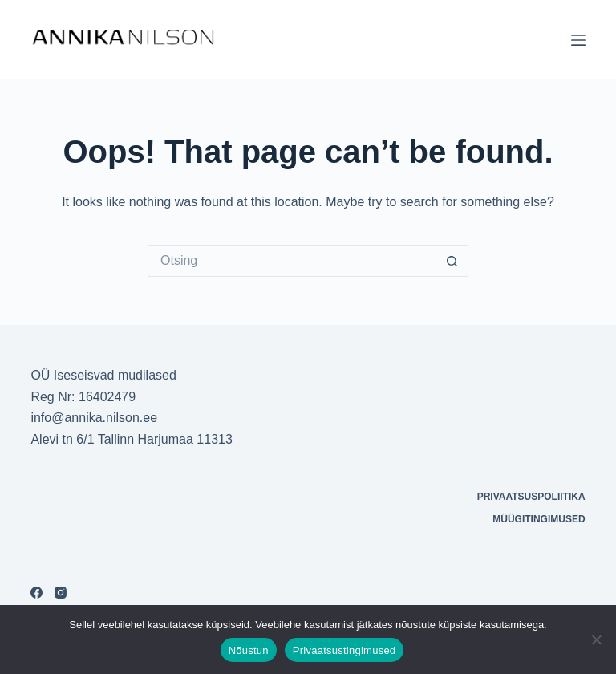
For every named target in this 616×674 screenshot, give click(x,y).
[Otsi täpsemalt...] (292, 261)
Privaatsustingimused (344, 650)
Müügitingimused (539, 519)
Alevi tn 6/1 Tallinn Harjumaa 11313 (131, 439)
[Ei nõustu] (596, 639)
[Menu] (578, 40)
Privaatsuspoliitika (531, 497)
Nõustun (249, 650)
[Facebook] (36, 593)
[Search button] (452, 261)
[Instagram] (61, 593)
